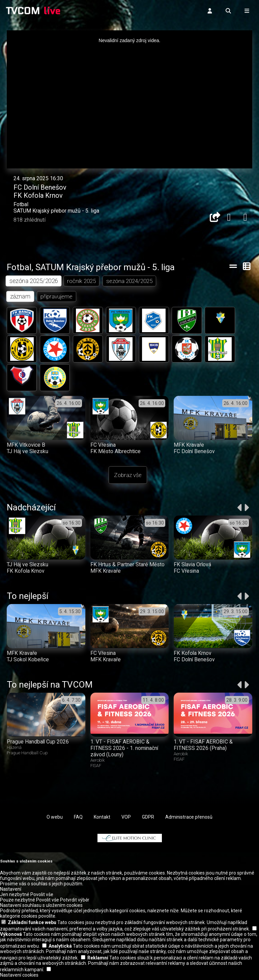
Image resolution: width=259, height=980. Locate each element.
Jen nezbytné (15, 897)
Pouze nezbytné (18, 902)
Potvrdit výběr (75, 902)
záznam (20, 297)
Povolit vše (42, 897)
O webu (55, 819)
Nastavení (11, 891)
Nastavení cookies (19, 977)
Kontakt (102, 819)
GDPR (148, 819)
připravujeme (57, 297)
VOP (126, 819)
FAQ (78, 819)
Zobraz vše (128, 477)
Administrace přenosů (189, 819)
